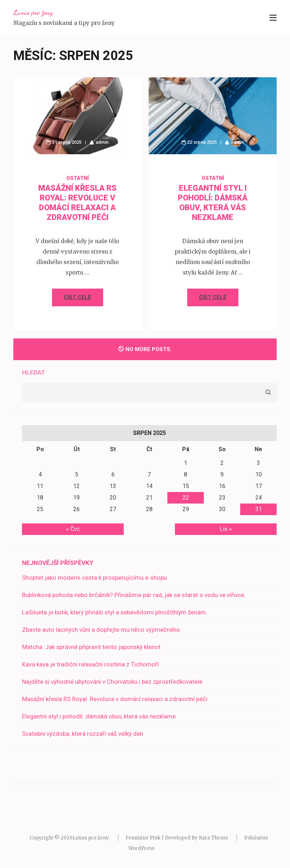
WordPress (141, 848)
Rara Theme (214, 838)
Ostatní (78, 178)
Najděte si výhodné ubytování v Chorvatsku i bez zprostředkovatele (112, 682)
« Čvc (73, 529)
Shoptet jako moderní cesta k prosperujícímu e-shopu (95, 578)
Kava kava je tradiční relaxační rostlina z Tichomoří (90, 664)
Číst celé (78, 297)
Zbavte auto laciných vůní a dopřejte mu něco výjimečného (101, 630)
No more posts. (145, 349)
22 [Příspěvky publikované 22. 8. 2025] (186, 498)
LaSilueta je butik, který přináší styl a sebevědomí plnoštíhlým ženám (114, 612)
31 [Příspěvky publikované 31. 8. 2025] (259, 509)
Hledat (34, 372)
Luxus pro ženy (33, 12)
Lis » (226, 529)
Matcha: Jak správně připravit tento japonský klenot (91, 647)
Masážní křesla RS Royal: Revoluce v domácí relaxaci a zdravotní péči (115, 699)
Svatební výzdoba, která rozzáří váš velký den (83, 734)
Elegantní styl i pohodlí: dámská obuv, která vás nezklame (99, 716)
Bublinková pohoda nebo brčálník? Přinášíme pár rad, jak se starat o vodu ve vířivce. (134, 595)
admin (102, 142)
